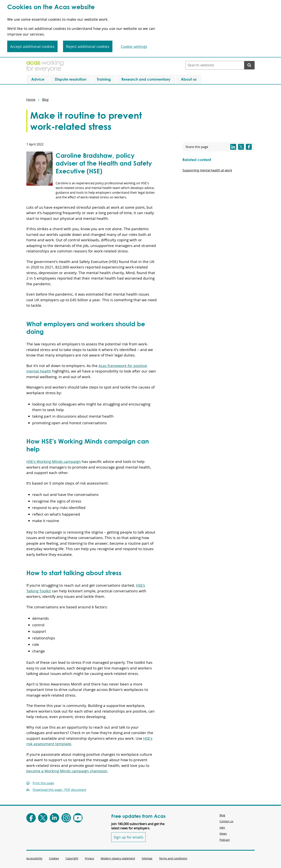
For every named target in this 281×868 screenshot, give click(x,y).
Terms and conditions (173, 858)
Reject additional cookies (88, 46)
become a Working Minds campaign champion (67, 771)
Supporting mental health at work (207, 170)
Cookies (54, 858)
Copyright (72, 858)
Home (31, 100)
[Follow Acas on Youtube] (78, 818)
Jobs (222, 827)
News (223, 834)
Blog (45, 100)
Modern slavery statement (118, 858)
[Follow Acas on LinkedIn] (54, 818)
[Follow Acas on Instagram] (66, 818)
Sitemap (147, 858)
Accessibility (34, 858)
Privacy (89, 858)
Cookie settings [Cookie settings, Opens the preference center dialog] (134, 46)
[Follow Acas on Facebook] (31, 818)
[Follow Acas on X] (43, 818)
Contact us (226, 821)
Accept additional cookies (32, 46)
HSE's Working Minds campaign (54, 462)
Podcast (225, 840)
